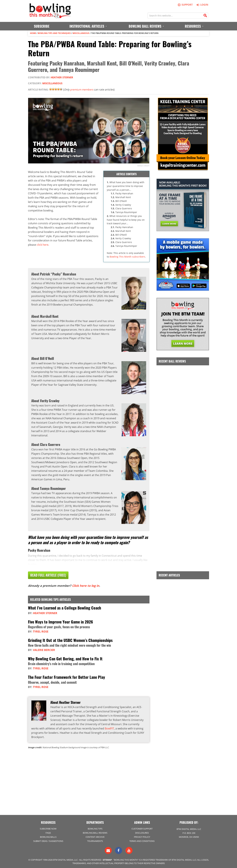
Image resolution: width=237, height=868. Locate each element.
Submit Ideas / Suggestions (48, 841)
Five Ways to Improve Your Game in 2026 (60, 622)
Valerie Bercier (44, 650)
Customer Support (142, 829)
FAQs (48, 833)
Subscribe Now (48, 829)
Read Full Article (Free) (48, 575)
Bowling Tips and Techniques (54, 33)
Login (202, 5)
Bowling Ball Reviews (95, 833)
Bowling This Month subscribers (127, 257)
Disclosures (142, 833)
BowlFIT (109, 728)
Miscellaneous (81, 33)
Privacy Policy (142, 837)
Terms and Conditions (142, 841)
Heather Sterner (62, 77)
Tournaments (95, 841)
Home (33, 33)
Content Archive (95, 837)
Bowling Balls (48, 837)
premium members (82, 89)
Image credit (143, 165)
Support (185, 5)
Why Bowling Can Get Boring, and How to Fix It (65, 658)
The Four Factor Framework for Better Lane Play (66, 677)
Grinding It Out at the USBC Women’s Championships (70, 640)
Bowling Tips (95, 829)
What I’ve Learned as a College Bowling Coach (65, 608)
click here (43, 245)
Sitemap (107, 859)
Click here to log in (86, 586)
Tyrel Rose (41, 631)
